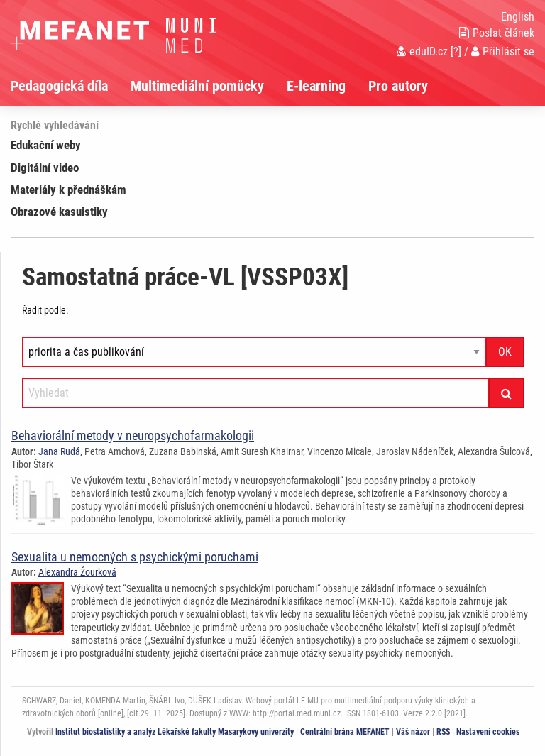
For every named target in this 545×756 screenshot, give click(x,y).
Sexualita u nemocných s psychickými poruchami (135, 557)
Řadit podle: (45, 310)
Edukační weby (46, 145)
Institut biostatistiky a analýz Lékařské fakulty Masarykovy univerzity (175, 732)
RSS (443, 732)
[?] (456, 51)
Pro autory (398, 86)
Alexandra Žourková (77, 572)
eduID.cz (422, 51)
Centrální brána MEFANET (345, 732)
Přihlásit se (503, 51)
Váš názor (413, 732)
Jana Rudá (59, 451)
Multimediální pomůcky (197, 86)
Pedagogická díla (59, 86)
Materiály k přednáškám (68, 190)
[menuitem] (71, 86)
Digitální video (45, 168)
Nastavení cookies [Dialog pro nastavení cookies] (488, 732)
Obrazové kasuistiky (59, 212)
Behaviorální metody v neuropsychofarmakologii (133, 435)
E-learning (316, 86)
